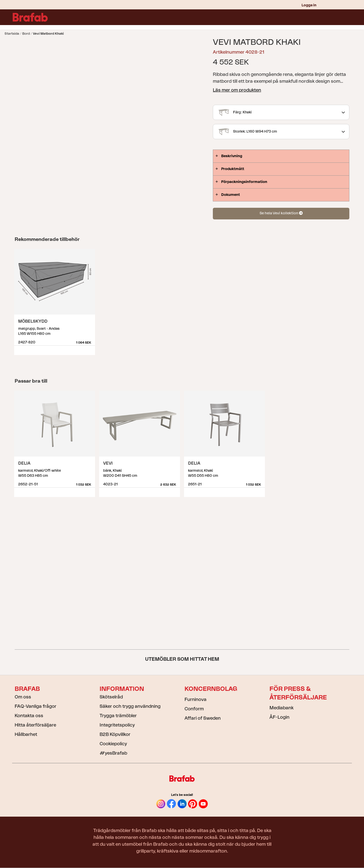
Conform (194, 709)
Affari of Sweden (203, 718)
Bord (26, 34)
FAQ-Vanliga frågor (36, 706)
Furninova (196, 699)
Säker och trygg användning (130, 706)
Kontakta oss (29, 716)
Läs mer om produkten (237, 90)
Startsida (12, 34)
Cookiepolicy (113, 744)
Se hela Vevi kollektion (281, 213)
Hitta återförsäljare (35, 725)
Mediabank (281, 708)
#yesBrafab (113, 753)
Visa (92, 348)
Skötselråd (111, 697)
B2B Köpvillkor (115, 734)
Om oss (23, 697)
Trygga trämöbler (118, 716)
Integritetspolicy (117, 725)
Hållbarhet (26, 734)
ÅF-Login (279, 717)
